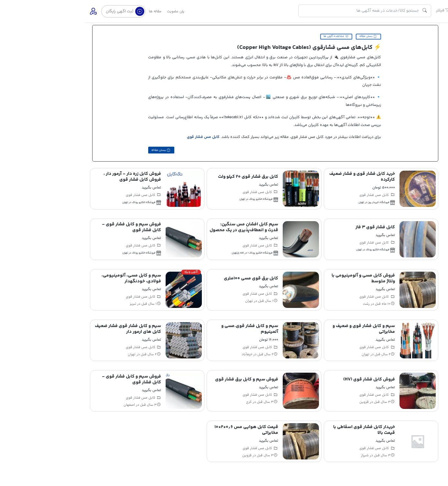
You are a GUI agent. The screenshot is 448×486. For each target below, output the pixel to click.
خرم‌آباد (162, 353)
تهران (164, 300)
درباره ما (437, 196)
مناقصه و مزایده (431, 130)
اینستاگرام (432, 160)
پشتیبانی (385, 196)
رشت (281, 303)
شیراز (280, 454)
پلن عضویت (91, 11)
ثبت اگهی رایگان (40, 11)
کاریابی (438, 140)
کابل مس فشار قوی (120, 137)
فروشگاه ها (434, 120)
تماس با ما (419, 196)
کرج (164, 401)
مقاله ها (70, 11)
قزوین (279, 401)
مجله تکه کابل (432, 150)
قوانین (401, 196)
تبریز (48, 303)
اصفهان (44, 404)
